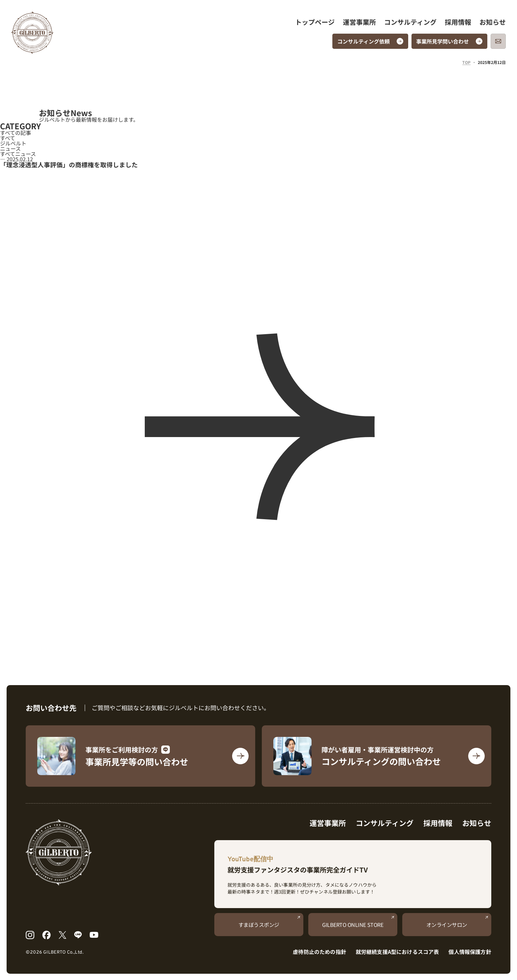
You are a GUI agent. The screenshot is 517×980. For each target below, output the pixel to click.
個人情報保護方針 (470, 952)
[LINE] (78, 935)
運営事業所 (359, 22)
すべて (8, 138)
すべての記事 (15, 133)
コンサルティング (410, 22)
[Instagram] (30, 935)
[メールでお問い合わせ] (498, 41)
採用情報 (458, 22)
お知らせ (493, 22)
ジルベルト (13, 143)
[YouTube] (94, 935)
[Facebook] (47, 935)
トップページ (315, 22)
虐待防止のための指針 (319, 952)
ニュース (10, 148)
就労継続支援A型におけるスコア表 (397, 952)
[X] (62, 935)
